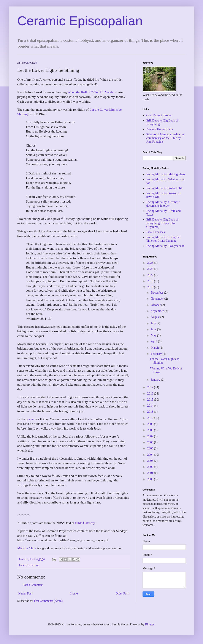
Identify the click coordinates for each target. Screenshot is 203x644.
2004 (151, 455)
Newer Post (25, 594)
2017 (151, 387)
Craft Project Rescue (159, 115)
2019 (151, 281)
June (154, 329)
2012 (151, 418)
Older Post (122, 594)
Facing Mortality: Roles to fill (165, 188)
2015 (151, 400)
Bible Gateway (85, 523)
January (156, 380)
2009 (151, 424)
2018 (151, 287)
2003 (151, 461)
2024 (151, 269)
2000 (151, 479)
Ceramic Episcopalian (80, 21)
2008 (151, 430)
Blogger (150, 624)
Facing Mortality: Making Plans (166, 174)
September (158, 311)
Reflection (33, 565)
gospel (30, 419)
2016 (151, 394)
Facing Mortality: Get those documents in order (163, 204)
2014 (151, 406)
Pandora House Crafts (160, 129)
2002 (151, 467)
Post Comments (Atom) (48, 601)
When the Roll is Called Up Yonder (91, 92)
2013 (151, 412)
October (156, 305)
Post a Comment (33, 585)
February (157, 354)
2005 (151, 448)
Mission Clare (27, 548)
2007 (151, 436)
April (154, 341)
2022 (151, 275)
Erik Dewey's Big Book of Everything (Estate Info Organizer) (162, 223)
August (155, 317)
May (154, 335)
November (158, 299)
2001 (151, 473)
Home (74, 594)
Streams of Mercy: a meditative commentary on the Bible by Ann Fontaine (166, 138)
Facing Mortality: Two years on (166, 246)
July (154, 323)
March (155, 348)
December (157, 293)
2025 (151, 263)
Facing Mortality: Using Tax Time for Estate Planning (164, 239)
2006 (151, 442)
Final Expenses (156, 232)
